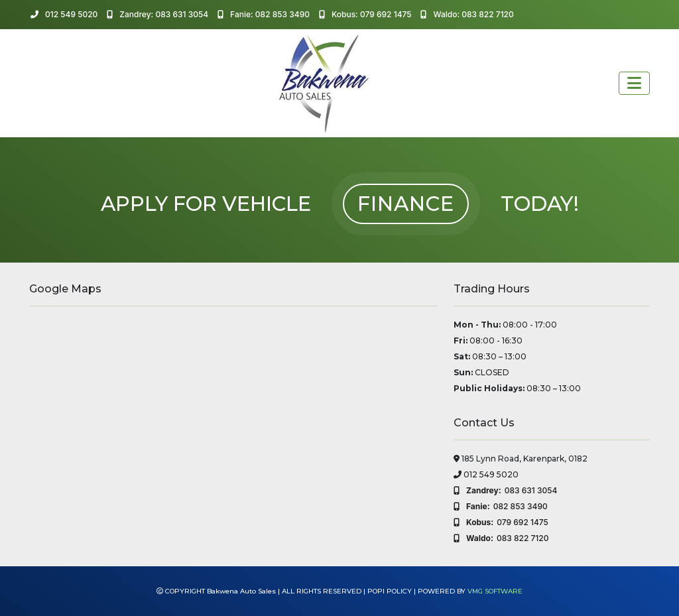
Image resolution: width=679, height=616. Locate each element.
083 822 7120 (501, 538)
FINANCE (406, 204)
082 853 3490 (501, 507)
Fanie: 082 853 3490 (264, 14)
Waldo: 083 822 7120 (467, 14)
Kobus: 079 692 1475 (365, 14)
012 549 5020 (64, 14)
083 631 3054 (505, 491)
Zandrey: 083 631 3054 (157, 14)
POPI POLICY (390, 591)
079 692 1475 (501, 523)
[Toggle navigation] (634, 83)
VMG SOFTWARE (495, 591)
